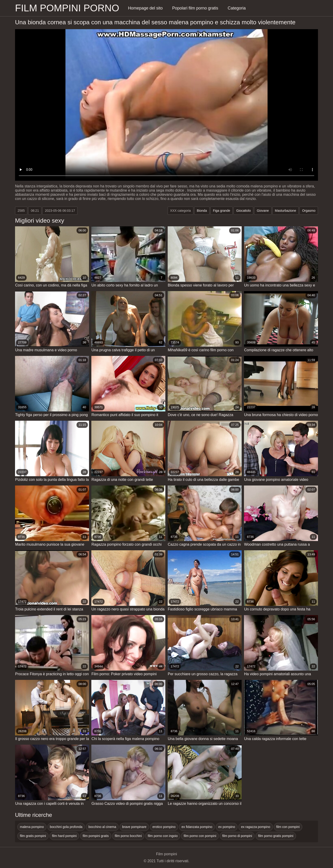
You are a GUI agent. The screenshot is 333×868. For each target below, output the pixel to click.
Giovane (263, 211)
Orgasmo (309, 211)
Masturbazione (286, 211)
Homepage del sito (145, 8)
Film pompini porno (67, 8)
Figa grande (222, 211)
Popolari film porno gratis (195, 8)
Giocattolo (243, 211)
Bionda (202, 211)
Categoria (237, 8)
